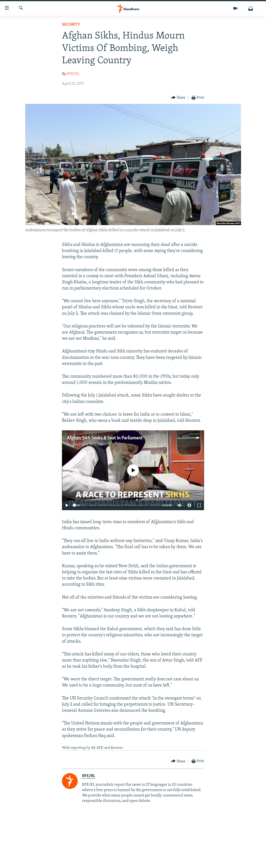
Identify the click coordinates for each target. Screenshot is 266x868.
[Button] (178, 98)
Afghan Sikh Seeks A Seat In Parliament (105, 438)
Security (71, 25)
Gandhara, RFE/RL (87, 445)
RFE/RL (73, 74)
